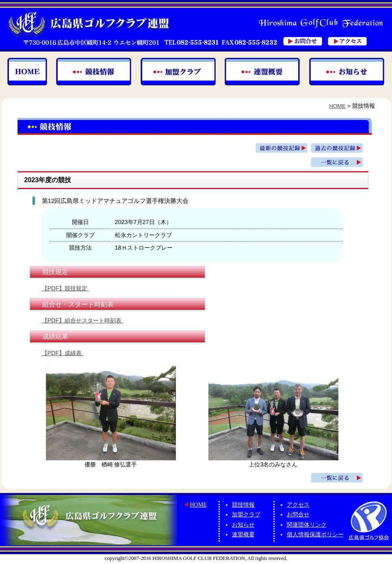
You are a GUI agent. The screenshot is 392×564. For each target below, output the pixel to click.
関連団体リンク (307, 525)
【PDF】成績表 (63, 353)
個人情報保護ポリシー (315, 535)
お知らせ (243, 525)
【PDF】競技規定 (66, 288)
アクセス (298, 505)
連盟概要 (243, 535)
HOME (337, 106)
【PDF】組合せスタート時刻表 (83, 320)
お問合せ (298, 515)
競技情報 (243, 505)
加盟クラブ (246, 515)
